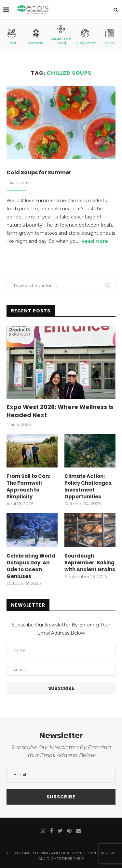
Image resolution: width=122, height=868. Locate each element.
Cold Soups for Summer (39, 172)
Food (12, 37)
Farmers (36, 37)
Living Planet (85, 37)
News (110, 37)
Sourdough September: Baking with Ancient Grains (90, 563)
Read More (95, 241)
